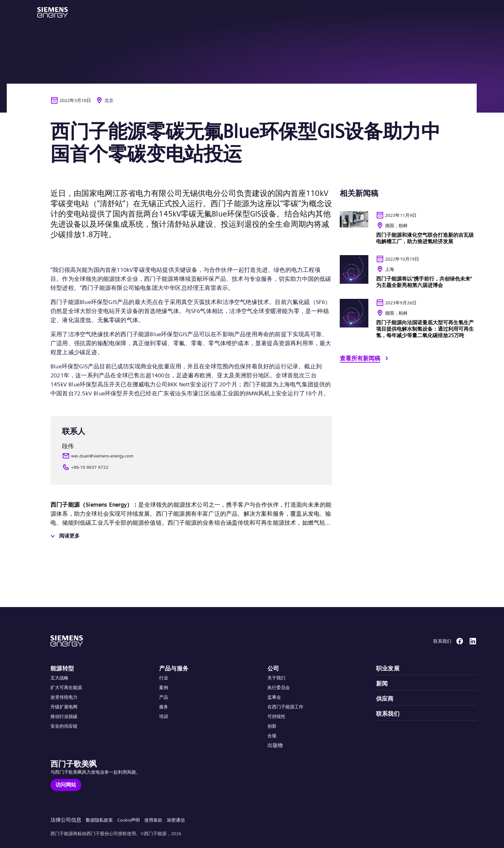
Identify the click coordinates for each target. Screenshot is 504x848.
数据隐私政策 (99, 820)
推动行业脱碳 (64, 716)
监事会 (274, 697)
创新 (272, 726)
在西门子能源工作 (285, 707)
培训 (164, 716)
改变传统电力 (64, 697)
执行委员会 (279, 687)
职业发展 (388, 668)
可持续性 (276, 716)
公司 (273, 668)
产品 (164, 697)
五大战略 (59, 678)
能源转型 (62, 668)
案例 (164, 687)
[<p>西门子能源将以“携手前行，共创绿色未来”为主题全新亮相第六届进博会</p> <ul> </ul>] (408, 274)
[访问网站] (66, 785)
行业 (164, 678)
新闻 (382, 683)
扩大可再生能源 (66, 687)
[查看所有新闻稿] (365, 359)
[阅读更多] (64, 536)
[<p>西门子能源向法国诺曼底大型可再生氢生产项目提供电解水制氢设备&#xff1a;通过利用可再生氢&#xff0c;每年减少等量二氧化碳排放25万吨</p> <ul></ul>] (408, 321)
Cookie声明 (129, 820)
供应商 (385, 699)
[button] (53, 12)
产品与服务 (174, 668)
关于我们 (276, 678)
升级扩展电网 (64, 707)
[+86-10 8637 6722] (191, 467)
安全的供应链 (64, 726)
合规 (272, 736)
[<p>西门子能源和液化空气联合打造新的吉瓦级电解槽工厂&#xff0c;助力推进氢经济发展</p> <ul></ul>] (408, 231)
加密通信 (176, 820)
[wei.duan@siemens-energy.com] (191, 456)
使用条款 (153, 820)
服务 (164, 707)
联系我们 (388, 714)
